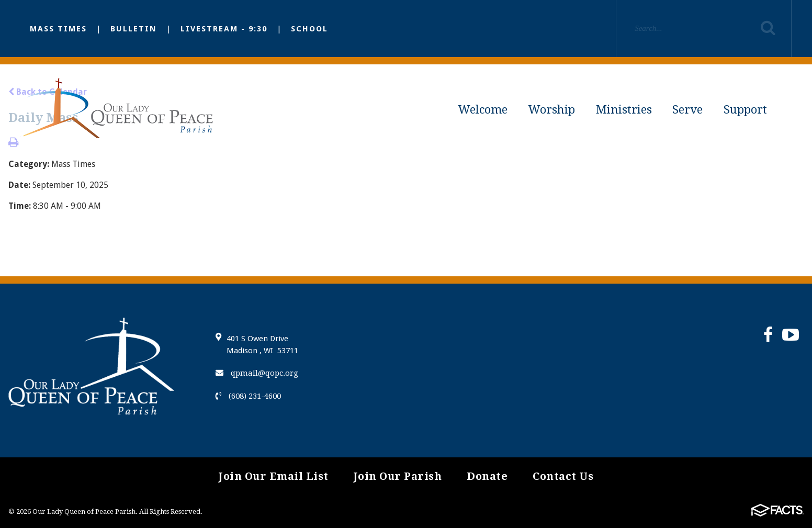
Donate (487, 476)
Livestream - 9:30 (224, 29)
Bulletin (134, 29)
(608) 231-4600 (248, 396)
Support (745, 110)
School (309, 29)
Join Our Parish (398, 476)
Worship (552, 110)
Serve (687, 110)
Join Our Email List (274, 476)
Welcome (483, 110)
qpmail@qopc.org (257, 373)
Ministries (624, 110)
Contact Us (563, 476)
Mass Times (58, 29)
